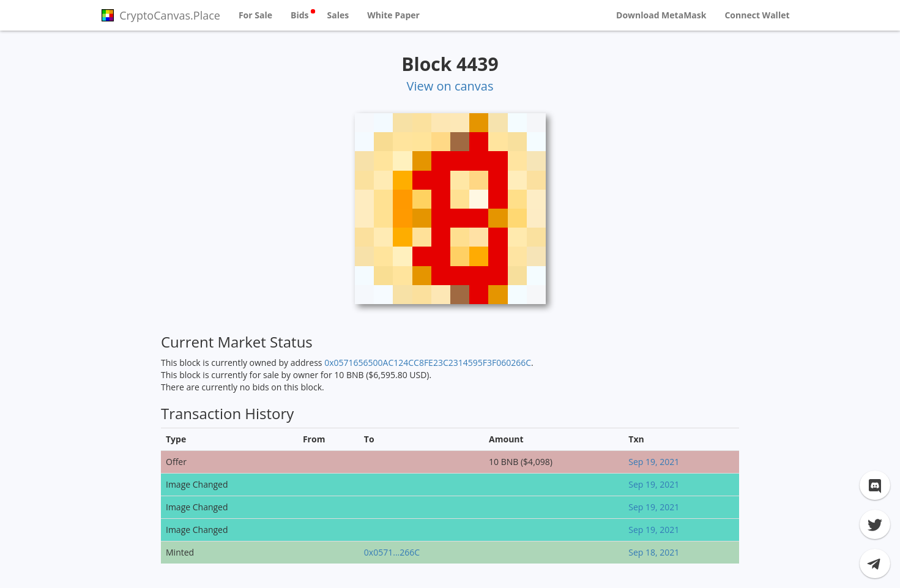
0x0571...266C (392, 552)
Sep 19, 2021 (654, 462)
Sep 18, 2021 (654, 552)
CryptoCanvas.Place (161, 15)
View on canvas (450, 86)
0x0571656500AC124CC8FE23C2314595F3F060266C (428, 363)
